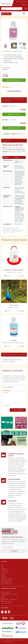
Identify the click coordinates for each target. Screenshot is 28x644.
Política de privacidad (6, 580)
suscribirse (14, 551)
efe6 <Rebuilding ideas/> (8, 642)
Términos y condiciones (7, 579)
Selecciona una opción (14, 80)
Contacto (3, 574)
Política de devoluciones (7, 582)
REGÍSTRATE (24, 2)
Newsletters (4, 568)
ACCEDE (18, 2)
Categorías (6, 14)
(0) (25, 13)
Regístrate (4, 577)
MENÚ (24, 5)
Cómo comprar (5, 572)
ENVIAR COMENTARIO (18, 410)
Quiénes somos (5, 570)
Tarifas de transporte (14, 91)
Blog (2, 567)
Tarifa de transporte (6, 584)
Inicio (2, 565)
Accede (3, 575)
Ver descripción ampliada (6, 68)
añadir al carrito (14, 114)
